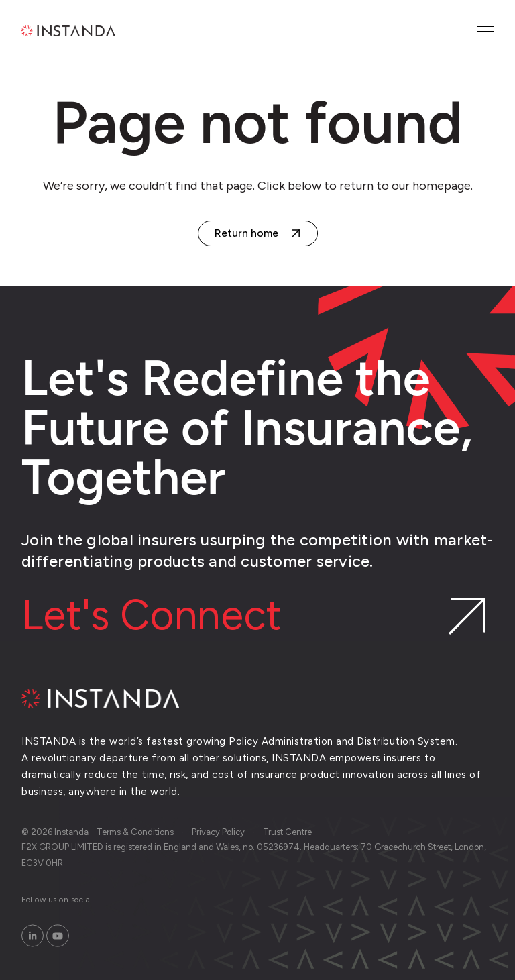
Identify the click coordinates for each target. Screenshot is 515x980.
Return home (246, 233)
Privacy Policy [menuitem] (218, 832)
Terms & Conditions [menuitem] (135, 832)
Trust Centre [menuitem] (287, 832)
